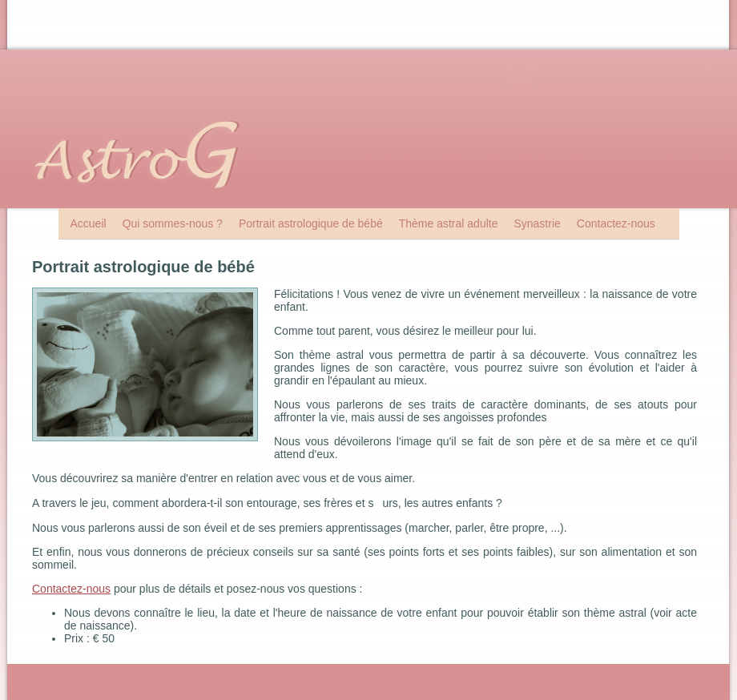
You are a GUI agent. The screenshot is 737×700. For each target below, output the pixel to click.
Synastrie (537, 223)
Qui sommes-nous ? (173, 223)
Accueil (89, 223)
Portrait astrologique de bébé (311, 223)
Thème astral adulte (449, 223)
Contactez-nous (616, 223)
